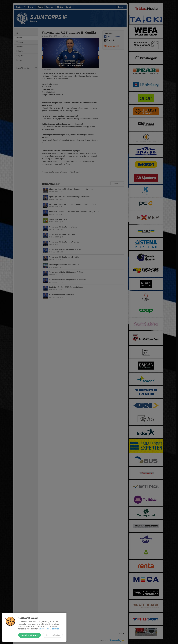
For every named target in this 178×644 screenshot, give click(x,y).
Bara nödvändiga (53, 635)
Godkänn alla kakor (30, 635)
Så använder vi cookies (49, 629)
